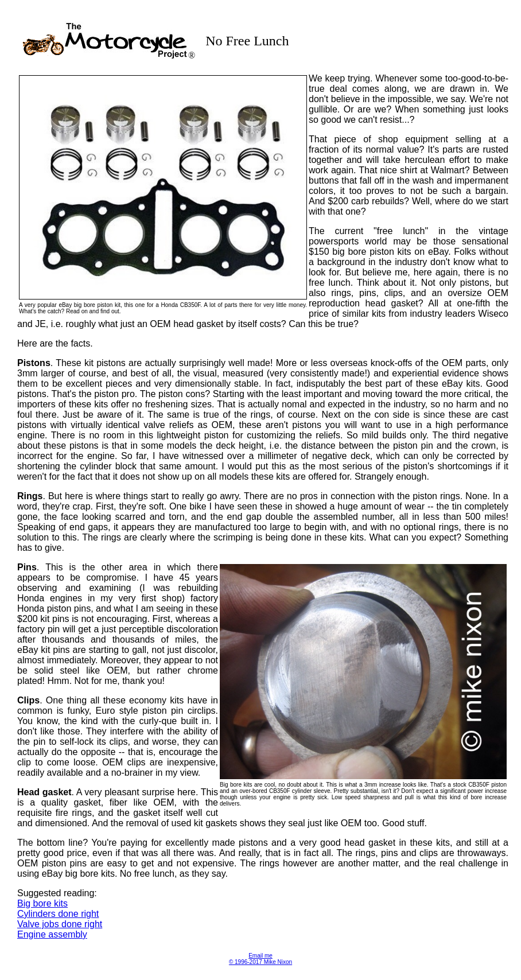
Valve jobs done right (60, 924)
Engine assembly (52, 934)
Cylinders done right (58, 914)
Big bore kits (42, 903)
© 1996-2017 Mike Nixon (260, 962)
